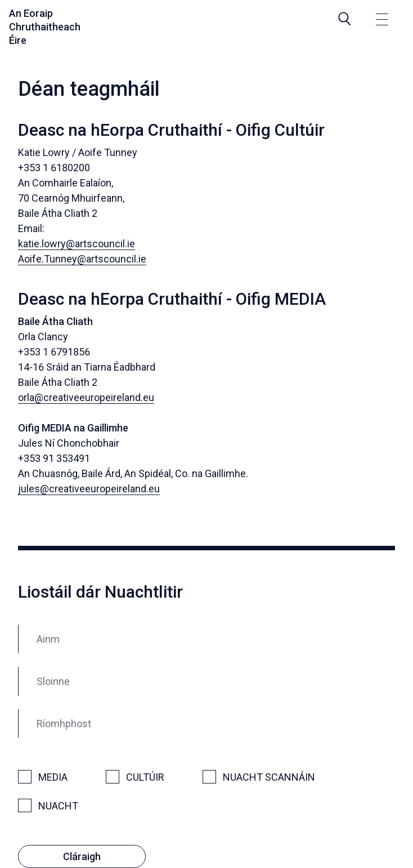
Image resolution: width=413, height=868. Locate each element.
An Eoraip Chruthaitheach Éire (45, 27)
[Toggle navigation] (382, 21)
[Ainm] (206, 639)
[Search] (345, 18)
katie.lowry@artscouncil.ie (77, 244)
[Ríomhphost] (206, 724)
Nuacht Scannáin (269, 777)
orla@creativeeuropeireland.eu (86, 397)
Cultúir (145, 777)
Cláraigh (82, 856)
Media (53, 777)
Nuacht (58, 806)
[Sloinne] (206, 681)
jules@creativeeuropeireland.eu (89, 489)
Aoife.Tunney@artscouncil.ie (82, 259)
